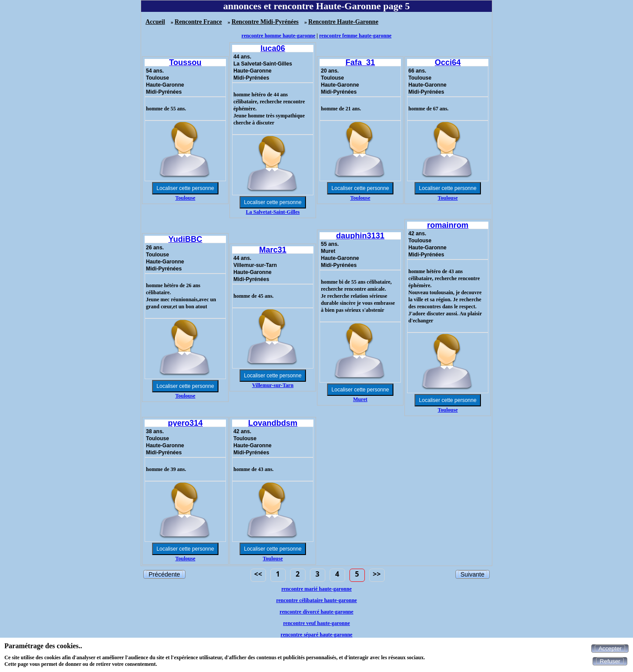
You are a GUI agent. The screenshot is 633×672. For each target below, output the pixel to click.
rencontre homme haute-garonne (278, 36)
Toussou (186, 62)
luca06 (273, 48)
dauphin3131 (360, 236)
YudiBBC (185, 239)
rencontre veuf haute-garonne (316, 623)
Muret (360, 399)
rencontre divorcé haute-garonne (316, 612)
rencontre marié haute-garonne (316, 589)
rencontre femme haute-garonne (355, 36)
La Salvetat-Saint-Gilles (273, 212)
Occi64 (448, 62)
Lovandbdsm (273, 423)
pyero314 (185, 423)
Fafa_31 (360, 62)
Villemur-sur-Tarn (273, 385)
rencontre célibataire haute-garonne (316, 600)
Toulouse (186, 198)
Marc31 (273, 250)
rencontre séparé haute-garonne (316, 635)
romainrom (447, 225)
